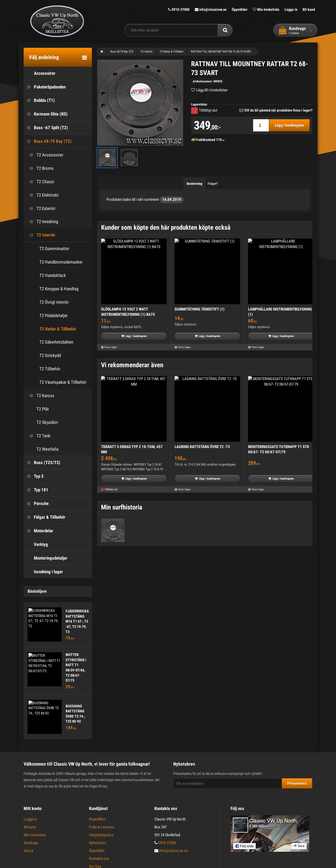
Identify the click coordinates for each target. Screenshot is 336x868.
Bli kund (309, 9)
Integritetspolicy (101, 835)
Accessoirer (40, 73)
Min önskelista (266, 9)
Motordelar (38, 531)
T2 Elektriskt (42, 195)
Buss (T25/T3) (42, 463)
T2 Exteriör (41, 209)
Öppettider (240, 9)
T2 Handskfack (53, 275)
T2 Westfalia (42, 449)
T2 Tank (38, 436)
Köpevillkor (98, 819)
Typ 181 (36, 490)
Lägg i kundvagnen (289, 125)
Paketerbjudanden (45, 87)
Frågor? (213, 184)
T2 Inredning (42, 222)
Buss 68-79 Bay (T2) (48, 141)
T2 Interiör (41, 235)
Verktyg (36, 545)
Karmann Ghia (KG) (46, 114)
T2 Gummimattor (54, 249)
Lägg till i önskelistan (212, 90)
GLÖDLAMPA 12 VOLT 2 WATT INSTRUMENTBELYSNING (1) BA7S (128, 312)
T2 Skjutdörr (42, 422)
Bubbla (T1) (39, 100)
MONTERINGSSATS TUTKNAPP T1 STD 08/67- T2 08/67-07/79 (279, 449)
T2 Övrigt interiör (54, 302)
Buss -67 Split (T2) (46, 128)
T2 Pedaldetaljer (54, 315)
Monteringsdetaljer (46, 558)
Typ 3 (34, 476)
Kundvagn (31, 843)
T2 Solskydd (50, 355)
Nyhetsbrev (98, 843)
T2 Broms (40, 168)
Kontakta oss (99, 859)
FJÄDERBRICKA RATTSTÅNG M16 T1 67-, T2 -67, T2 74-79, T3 (77, 621)
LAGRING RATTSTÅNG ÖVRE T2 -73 (202, 447)
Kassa (28, 851)
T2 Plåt (38, 409)
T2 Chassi (40, 182)
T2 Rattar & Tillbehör (58, 329)
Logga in (291, 9)
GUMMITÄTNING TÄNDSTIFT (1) (199, 309)
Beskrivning (195, 184)
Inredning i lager (43, 572)
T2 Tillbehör (50, 369)
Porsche (36, 504)
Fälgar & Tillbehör (44, 517)
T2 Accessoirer (45, 155)
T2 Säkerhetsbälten (56, 342)
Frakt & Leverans (102, 827)
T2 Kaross (40, 396)
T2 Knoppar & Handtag (59, 289)
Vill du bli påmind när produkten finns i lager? (278, 110)
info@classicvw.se (211, 9)
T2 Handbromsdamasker (61, 262)
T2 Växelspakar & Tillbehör (63, 382)
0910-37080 (179, 9)
